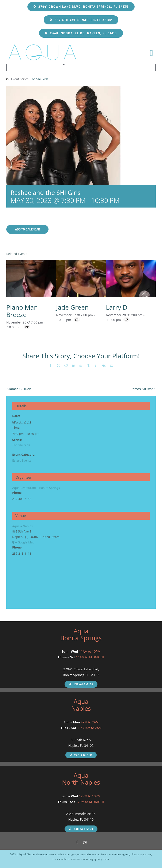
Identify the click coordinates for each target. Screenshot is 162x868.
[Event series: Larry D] (127, 320)
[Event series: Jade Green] (77, 320)
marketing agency (120, 854)
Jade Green (72, 307)
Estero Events (22, 460)
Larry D (117, 307)
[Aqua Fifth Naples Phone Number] (81, 684)
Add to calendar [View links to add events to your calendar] (28, 229)
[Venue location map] (81, 579)
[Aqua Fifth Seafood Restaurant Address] (81, 20)
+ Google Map (25, 542)
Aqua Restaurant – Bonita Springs (36, 488)
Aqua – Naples (22, 526)
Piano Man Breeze (22, 311)
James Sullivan (20, 389)
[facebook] (77, 842)
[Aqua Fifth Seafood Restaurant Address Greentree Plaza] (81, 33)
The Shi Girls (21, 445)
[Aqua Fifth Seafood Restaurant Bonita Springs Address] (81, 7)
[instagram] (85, 842)
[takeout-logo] (42, 43)
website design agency (70, 854)
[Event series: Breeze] (27, 327)
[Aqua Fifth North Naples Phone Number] (81, 829)
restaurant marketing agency (85, 859)
